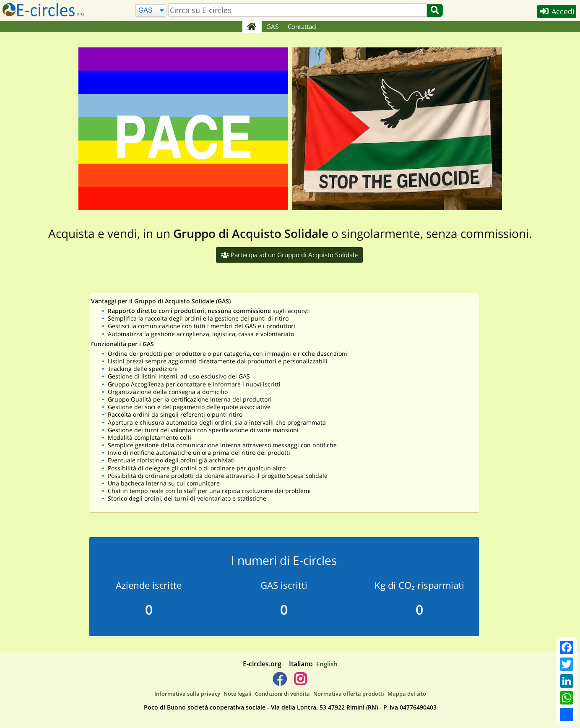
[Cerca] (150, 11)
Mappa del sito (407, 694)
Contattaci (302, 26)
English (327, 664)
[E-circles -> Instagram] (300, 682)
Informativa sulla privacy (187, 694)
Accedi (555, 12)
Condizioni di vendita (282, 694)
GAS (272, 26)
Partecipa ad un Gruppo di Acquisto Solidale (289, 255)
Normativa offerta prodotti (349, 694)
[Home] (252, 27)
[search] (297, 10)
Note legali (238, 694)
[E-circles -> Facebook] (280, 682)
